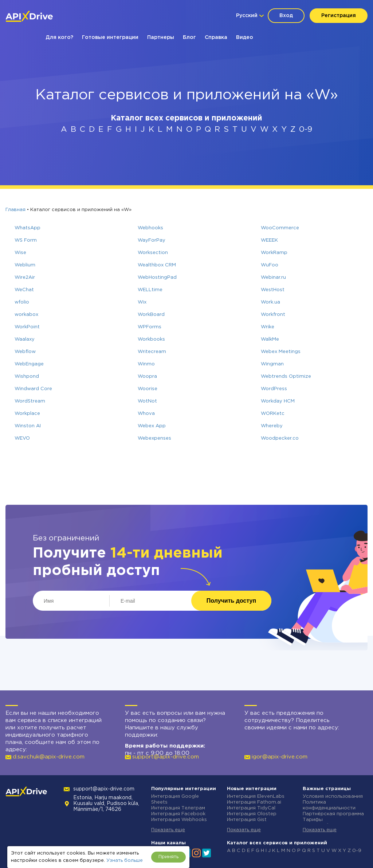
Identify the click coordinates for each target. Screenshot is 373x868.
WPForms (150, 327)
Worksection (153, 253)
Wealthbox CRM (157, 265)
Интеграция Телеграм (178, 808)
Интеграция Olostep (252, 814)
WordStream (30, 401)
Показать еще (168, 830)
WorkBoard (151, 315)
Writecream (152, 352)
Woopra (147, 376)
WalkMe (270, 339)
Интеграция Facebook (178, 814)
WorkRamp (274, 253)
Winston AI (28, 426)
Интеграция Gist (247, 820)
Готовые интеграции (110, 37)
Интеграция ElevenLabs (256, 796)
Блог (189, 37)
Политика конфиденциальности (329, 805)
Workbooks (151, 339)
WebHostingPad (157, 278)
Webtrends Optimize (286, 376)
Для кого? (59, 37)
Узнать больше (125, 861)
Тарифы (313, 820)
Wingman (272, 364)
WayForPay (152, 240)
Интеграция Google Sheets (175, 799)
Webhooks (150, 228)
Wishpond (27, 376)
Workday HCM (278, 401)
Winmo (146, 364)
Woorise (148, 389)
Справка (216, 37)
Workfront (273, 315)
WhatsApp (28, 228)
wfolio (22, 302)
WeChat (24, 290)
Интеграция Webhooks (179, 820)
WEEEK (269, 240)
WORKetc (273, 414)
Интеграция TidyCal (251, 808)
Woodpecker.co (280, 438)
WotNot (147, 401)
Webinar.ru (273, 278)
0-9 (306, 130)
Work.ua (270, 302)
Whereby (272, 426)
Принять (168, 857)
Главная (15, 210)
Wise (20, 253)
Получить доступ (231, 601)
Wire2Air (25, 278)
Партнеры (161, 37)
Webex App (152, 426)
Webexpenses (154, 438)
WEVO (22, 438)
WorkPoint (27, 327)
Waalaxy (25, 339)
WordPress (274, 389)
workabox (26, 315)
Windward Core (33, 389)
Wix (142, 302)
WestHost (273, 290)
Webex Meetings (281, 352)
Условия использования (333, 796)
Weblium (25, 265)
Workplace (27, 414)
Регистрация (339, 16)
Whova (146, 414)
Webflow (25, 352)
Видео (245, 37)
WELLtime (150, 290)
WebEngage (29, 364)
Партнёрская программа (333, 814)
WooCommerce (280, 228)
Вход (286, 16)
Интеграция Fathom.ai (254, 802)
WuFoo (270, 265)
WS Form (26, 240)
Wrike (268, 327)
